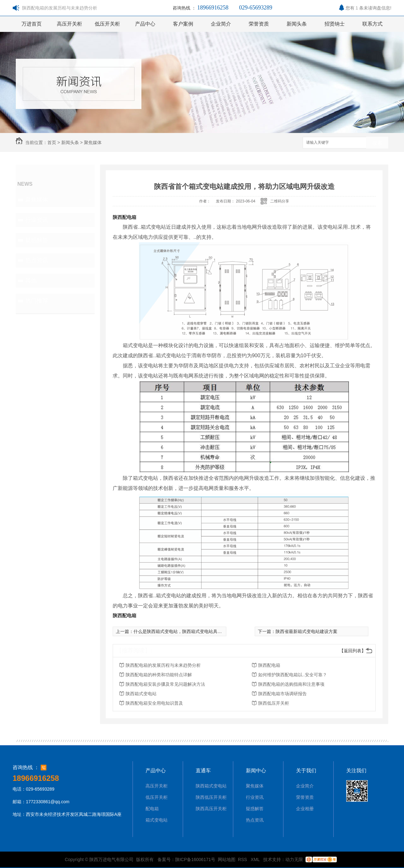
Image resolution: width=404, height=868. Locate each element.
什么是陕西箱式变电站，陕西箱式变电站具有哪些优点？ (189, 631)
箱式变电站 (157, 820)
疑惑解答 (37, 240)
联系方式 (372, 24)
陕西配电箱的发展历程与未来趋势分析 (163, 665)
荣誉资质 (259, 24)
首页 (52, 142)
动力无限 (294, 859)
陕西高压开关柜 (211, 809)
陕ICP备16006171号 (195, 859)
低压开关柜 (107, 24)
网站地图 (227, 859)
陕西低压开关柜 (274, 703)
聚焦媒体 (93, 142)
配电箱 (152, 809)
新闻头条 (297, 24)
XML (256, 859)
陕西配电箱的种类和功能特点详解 (159, 675)
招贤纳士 (335, 24)
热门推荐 (37, 301)
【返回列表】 (353, 651)
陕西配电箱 (125, 217)
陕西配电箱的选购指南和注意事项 (291, 684)
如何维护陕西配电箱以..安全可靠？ (293, 675)
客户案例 (183, 24)
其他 (31, 280)
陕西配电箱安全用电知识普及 (154, 703)
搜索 (377, 143)
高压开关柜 (69, 24)
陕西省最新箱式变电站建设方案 (306, 631)
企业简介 (221, 24)
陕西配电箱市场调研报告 (282, 694)
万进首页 (32, 24)
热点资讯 (37, 260)
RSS (243, 859)
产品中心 (145, 24)
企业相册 (305, 809)
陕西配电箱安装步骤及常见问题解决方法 (165, 684)
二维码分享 (280, 201)
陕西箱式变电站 (141, 694)
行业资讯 (37, 220)
